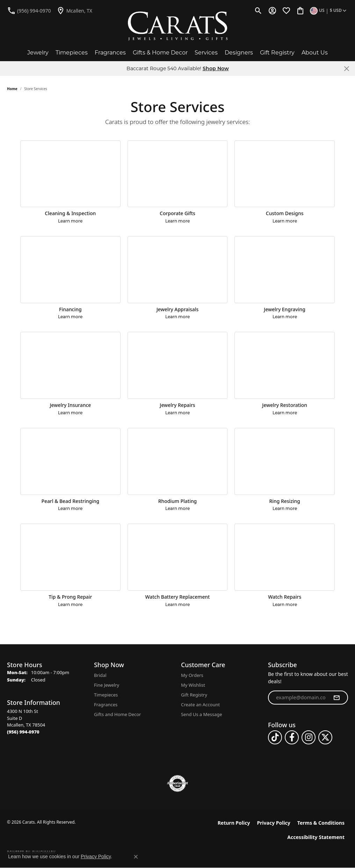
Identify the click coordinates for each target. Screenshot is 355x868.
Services (206, 53)
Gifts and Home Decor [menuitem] (117, 714)
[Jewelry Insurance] (70, 365)
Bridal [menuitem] (100, 675)
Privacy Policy (273, 823)
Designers (239, 53)
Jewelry (38, 53)
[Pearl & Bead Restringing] (70, 461)
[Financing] (70, 270)
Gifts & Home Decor (160, 53)
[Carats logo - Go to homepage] (178, 26)
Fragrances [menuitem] (106, 705)
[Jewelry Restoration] (285, 365)
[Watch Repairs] (285, 557)
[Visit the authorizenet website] (177, 783)
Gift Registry (277, 53)
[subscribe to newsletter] (336, 698)
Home (12, 89)
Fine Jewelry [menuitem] (107, 685)
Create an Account (200, 705)
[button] (258, 10)
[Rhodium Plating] (178, 461)
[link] (29, 10)
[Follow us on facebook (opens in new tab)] (292, 737)
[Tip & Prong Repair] (70, 557)
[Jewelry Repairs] (178, 365)
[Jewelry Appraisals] (178, 270)
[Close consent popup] (136, 857)
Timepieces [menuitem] (106, 695)
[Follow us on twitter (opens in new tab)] (325, 737)
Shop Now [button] (216, 68)
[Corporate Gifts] (178, 174)
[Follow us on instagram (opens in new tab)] (309, 737)
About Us (315, 53)
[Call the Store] (23, 732)
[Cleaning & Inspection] (70, 174)
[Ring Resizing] (285, 461)
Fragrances (110, 53)
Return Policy (234, 823)
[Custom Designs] (285, 174)
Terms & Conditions (321, 823)
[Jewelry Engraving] (285, 270)
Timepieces (72, 53)
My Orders (192, 675)
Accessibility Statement (316, 837)
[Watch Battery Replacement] (178, 557)
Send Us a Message (201, 714)
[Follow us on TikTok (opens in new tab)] (275, 737)
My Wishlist (193, 685)
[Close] (346, 69)
